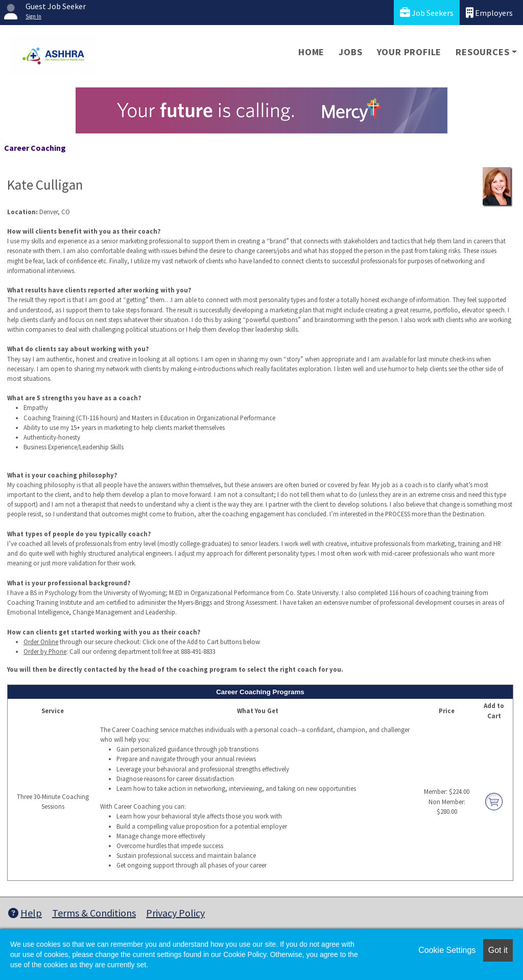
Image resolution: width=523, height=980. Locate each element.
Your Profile (409, 52)
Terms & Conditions (94, 913)
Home (311, 52)
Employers (489, 13)
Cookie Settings (447, 950)
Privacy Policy (175, 913)
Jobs (350, 52)
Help (25, 913)
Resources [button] (482, 52)
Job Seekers (427, 13)
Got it (498, 950)
